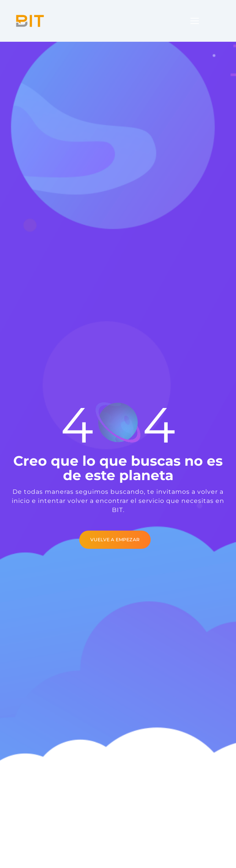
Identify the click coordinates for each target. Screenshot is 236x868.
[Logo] (30, 21)
